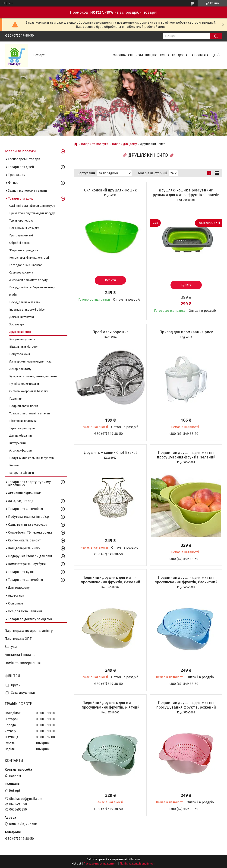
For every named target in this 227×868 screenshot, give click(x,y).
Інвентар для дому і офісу (27, 310)
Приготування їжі (21, 235)
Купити (110, 280)
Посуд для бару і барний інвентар (32, 287)
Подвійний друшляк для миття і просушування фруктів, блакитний (186, 580)
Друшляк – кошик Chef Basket (110, 453)
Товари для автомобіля (25, 509)
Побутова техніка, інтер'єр (28, 517)
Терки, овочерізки (21, 221)
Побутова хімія (20, 354)
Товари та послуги (94, 144)
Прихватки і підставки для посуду (32, 213)
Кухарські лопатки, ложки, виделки (33, 376)
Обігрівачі (16, 603)
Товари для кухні (21, 572)
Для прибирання (20, 436)
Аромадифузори (20, 450)
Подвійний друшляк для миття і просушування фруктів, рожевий (186, 705)
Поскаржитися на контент (101, 864)
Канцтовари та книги (24, 548)
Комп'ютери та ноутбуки (27, 564)
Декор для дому (20, 369)
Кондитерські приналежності (29, 258)
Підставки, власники (23, 421)
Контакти (168, 55)
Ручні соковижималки (24, 384)
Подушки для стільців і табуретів (32, 458)
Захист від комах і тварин (27, 191)
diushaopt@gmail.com (26, 799)
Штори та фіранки (22, 473)
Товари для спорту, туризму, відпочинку (30, 484)
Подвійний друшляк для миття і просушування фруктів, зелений (186, 455)
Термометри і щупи (22, 428)
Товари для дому (124, 144)
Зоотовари (17, 324)
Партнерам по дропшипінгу (29, 631)
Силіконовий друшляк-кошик (110, 190)
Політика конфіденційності (138, 864)
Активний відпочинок (24, 493)
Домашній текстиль (22, 317)
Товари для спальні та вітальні (30, 413)
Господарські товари (24, 159)
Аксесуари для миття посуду (28, 280)
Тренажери (17, 175)
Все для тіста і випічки (25, 611)
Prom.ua (136, 859)
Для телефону (19, 588)
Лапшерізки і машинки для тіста (30, 361)
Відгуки (11, 647)
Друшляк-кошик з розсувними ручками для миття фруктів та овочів (186, 192)
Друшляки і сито (20, 332)
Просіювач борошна (110, 332)
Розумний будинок (22, 339)
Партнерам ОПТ (18, 639)
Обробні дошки (20, 243)
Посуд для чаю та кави (25, 302)
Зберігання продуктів (24, 250)
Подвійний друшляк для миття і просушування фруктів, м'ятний (110, 705)
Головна (119, 55)
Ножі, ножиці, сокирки (24, 228)
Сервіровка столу (21, 272)
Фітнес (13, 183)
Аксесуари (16, 596)
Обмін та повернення (23, 663)
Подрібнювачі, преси (24, 406)
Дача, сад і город (21, 501)
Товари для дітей (21, 167)
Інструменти (17, 443)
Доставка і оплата (193, 55)
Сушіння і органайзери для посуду (32, 206)
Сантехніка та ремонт (24, 540)
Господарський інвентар (26, 265)
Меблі (13, 295)
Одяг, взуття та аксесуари (28, 525)
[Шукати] (216, 36)
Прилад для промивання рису (186, 332)
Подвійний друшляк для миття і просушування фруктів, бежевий (110, 580)
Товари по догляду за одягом (30, 619)
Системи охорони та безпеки (29, 391)
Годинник (16, 399)
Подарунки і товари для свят (30, 556)
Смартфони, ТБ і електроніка (30, 533)
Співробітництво (143, 55)
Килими (14, 465)
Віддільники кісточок (24, 347)
